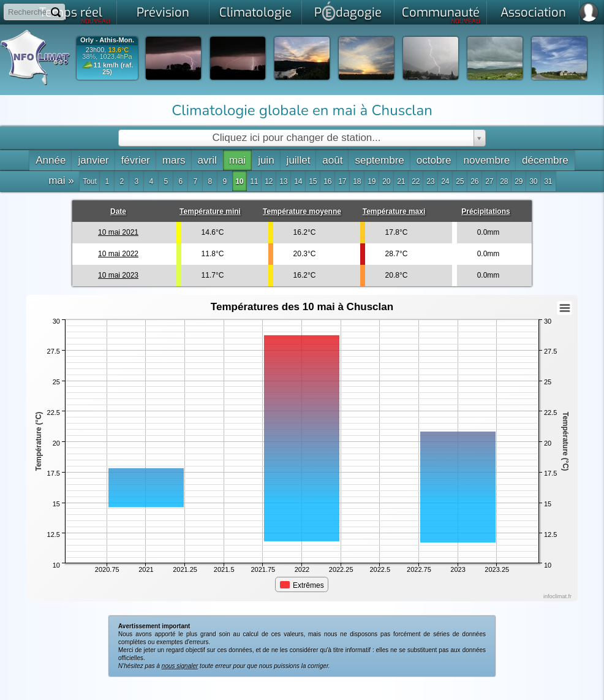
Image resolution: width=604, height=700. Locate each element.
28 (504, 181)
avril (207, 160)
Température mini (210, 211)
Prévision (163, 13)
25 (460, 181)
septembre (379, 160)
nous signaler (180, 666)
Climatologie (255, 13)
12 (269, 181)
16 (327, 181)
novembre (486, 160)
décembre (545, 160)
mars (174, 160)
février (136, 160)
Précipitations (485, 211)
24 (445, 181)
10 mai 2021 (118, 232)
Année (51, 160)
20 (386, 181)
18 (357, 181)
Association (533, 13)
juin (266, 160)
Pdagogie (348, 11)
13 (283, 181)
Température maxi (394, 211)
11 (254, 181)
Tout (90, 181)
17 (342, 181)
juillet (299, 160)
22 (416, 181)
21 (401, 181)
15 (313, 181)
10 (239, 181)
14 (298, 181)
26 (474, 181)
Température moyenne (302, 211)
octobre (434, 160)
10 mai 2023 (118, 275)
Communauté (441, 15)
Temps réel (75, 15)
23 (430, 181)
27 (489, 181)
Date (118, 211)
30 (533, 181)
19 (372, 181)
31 (548, 181)
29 (519, 181)
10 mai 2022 (118, 254)
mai (237, 160)
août (332, 160)
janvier (93, 160)
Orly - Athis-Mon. (107, 40)
